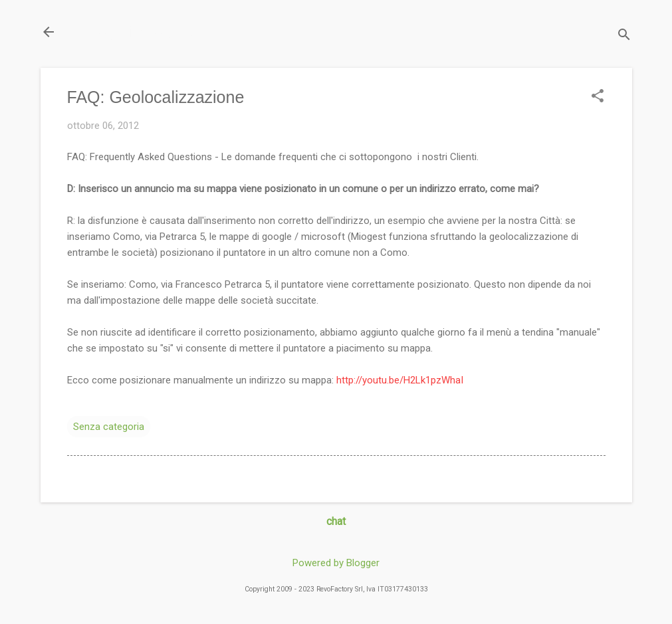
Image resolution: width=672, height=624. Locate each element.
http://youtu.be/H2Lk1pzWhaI (400, 380)
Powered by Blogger (336, 563)
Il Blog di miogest (133, 32)
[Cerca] (624, 36)
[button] (598, 97)
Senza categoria (109, 427)
